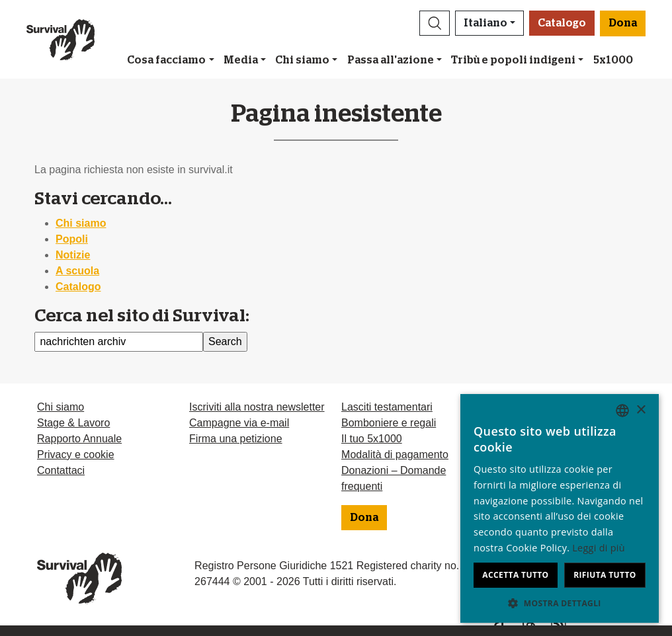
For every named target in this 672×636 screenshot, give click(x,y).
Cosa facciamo (166, 60)
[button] (435, 23)
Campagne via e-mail (239, 423)
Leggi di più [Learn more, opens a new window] (599, 548)
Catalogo (562, 23)
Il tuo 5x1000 (372, 439)
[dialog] (560, 508)
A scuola (77, 271)
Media (241, 60)
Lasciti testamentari (387, 407)
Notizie (73, 255)
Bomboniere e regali (389, 423)
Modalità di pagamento (395, 455)
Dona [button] (623, 23)
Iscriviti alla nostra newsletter (257, 407)
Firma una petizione (236, 439)
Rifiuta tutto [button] (605, 575)
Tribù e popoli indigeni (513, 60)
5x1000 (613, 60)
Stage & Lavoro (73, 423)
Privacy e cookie (76, 455)
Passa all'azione (391, 60)
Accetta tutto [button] (515, 575)
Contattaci (61, 470)
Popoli (72, 239)
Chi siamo (302, 60)
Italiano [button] (485, 23)
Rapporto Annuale (79, 439)
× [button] (641, 410)
